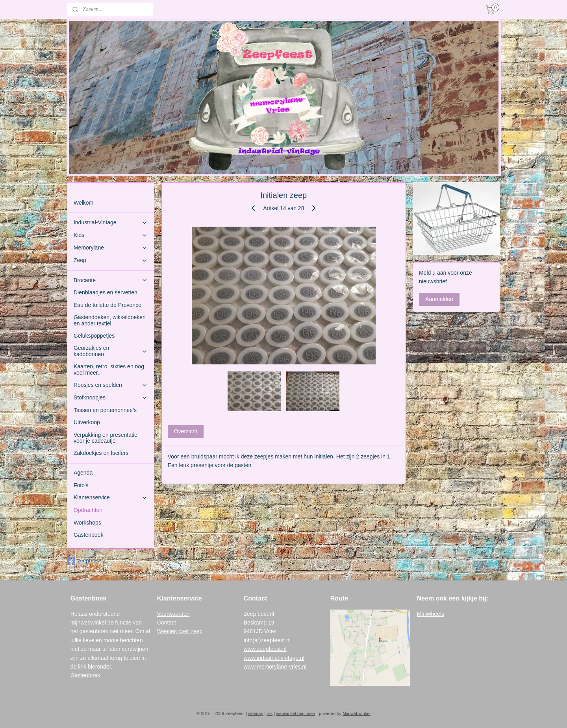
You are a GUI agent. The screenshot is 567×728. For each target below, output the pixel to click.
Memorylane (111, 248)
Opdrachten (88, 510)
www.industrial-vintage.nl (274, 658)
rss (270, 713)
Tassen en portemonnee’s (105, 410)
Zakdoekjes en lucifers (101, 453)
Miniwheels (431, 614)
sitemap (256, 713)
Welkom (83, 203)
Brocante (111, 280)
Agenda (83, 473)
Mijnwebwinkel (357, 713)
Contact (167, 623)
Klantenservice (111, 498)
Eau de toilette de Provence (107, 305)
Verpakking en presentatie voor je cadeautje (106, 438)
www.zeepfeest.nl (265, 649)
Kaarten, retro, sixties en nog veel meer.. (109, 369)
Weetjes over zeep (180, 631)
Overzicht (185, 431)
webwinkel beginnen (296, 713)
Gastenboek (89, 535)
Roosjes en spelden (111, 385)
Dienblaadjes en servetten (106, 292)
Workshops (87, 523)
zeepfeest (84, 561)
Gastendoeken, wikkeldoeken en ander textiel (110, 320)
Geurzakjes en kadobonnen (111, 351)
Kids (111, 235)
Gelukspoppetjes (94, 336)
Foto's (81, 485)
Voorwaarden (173, 614)
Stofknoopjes (111, 398)
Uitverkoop (87, 422)
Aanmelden (439, 299)
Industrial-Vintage (111, 223)
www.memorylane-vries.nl (275, 667)
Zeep (111, 260)
